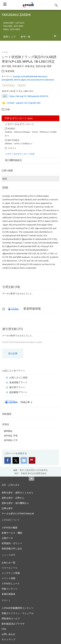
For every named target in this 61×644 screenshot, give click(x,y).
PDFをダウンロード (19, 118)
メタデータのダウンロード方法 (20, 154)
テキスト (12, 148)
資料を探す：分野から (13, 498)
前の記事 (13, 353)
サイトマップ (8, 639)
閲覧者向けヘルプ (11, 618)
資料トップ (9, 37)
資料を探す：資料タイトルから (18, 493)
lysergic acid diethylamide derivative (30, 76)
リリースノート (10, 568)
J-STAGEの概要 (10, 528)
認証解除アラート (18, 392)
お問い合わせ (8, 634)
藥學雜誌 (8, 431)
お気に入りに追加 (18, 377)
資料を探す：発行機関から (15, 503)
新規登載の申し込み (12, 548)
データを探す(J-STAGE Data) (18, 513)
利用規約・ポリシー (12, 543)
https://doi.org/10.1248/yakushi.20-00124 (29, 96)
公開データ (7, 538)
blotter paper (20, 80)
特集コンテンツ (10, 589)
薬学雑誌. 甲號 (11, 436)
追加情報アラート (18, 382)
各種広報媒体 (8, 594)
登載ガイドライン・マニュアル (18, 613)
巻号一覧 (26, 37)
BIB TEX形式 (13, 140)
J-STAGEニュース (11, 583)
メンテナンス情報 (11, 573)
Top (31, 479)
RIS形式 (11, 129)
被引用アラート (17, 387)
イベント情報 (8, 578)
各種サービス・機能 (12, 533)
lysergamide (7, 80)
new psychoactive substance (40, 80)
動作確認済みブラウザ (13, 624)
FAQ (4, 629)
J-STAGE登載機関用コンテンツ (17, 608)
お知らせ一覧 (8, 562)
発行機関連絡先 (13, 160)
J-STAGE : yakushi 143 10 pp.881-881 (23, 103)
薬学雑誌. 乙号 (11, 440)
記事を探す (7, 508)
